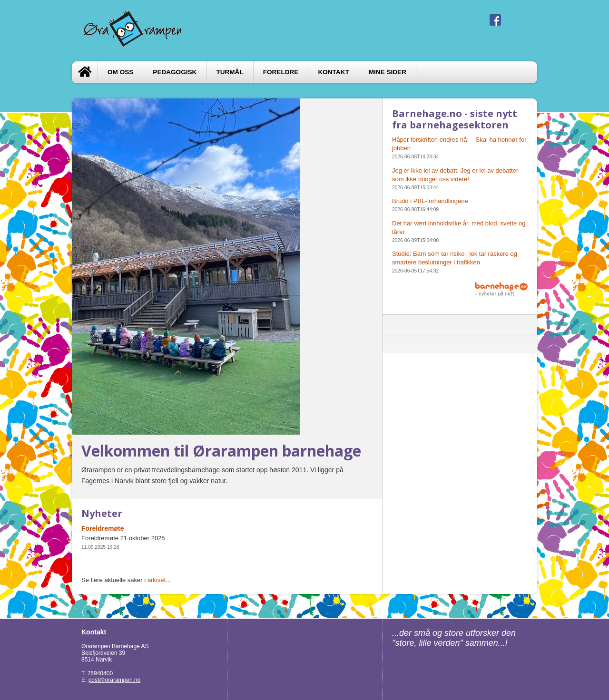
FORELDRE (281, 72)
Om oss (120, 72)
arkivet (157, 580)
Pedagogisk (175, 72)
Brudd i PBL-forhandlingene (430, 201)
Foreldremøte (103, 528)
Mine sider (388, 72)
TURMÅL (230, 72)
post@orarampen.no (115, 680)
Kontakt (333, 72)
